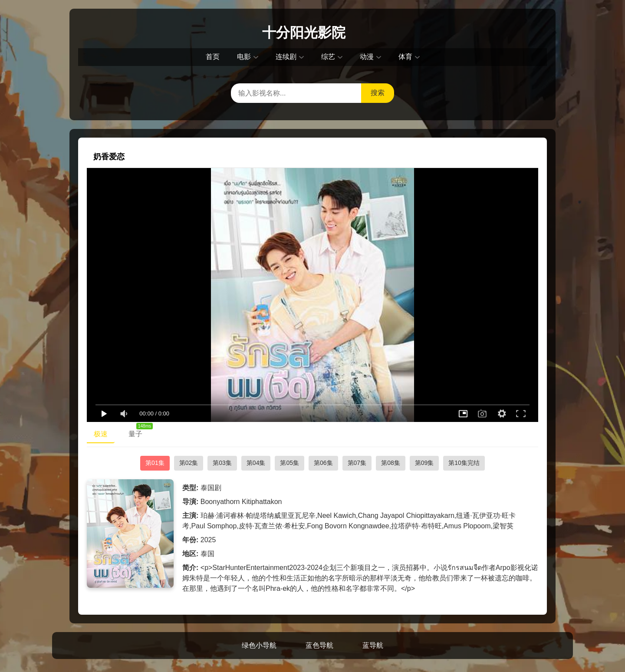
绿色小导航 (259, 645)
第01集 (155, 463)
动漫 (367, 57)
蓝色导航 (319, 645)
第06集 (323, 463)
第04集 (256, 463)
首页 (213, 57)
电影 (244, 57)
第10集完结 (464, 463)
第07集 (357, 463)
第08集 (391, 463)
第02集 (189, 463)
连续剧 (286, 57)
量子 (139, 432)
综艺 (328, 57)
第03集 (222, 463)
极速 (101, 434)
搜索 (378, 93)
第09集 (424, 463)
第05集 (289, 463)
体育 (405, 57)
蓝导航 (373, 645)
